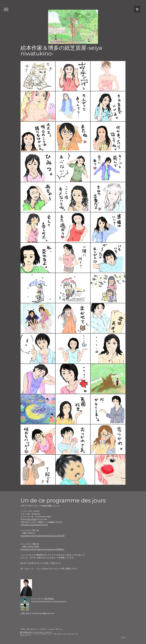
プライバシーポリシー (38, 632)
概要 (21, 632)
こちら (52, 629)
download (32, 519)
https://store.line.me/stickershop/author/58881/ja (42, 549)
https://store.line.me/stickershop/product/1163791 (43, 536)
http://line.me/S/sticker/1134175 (34, 525)
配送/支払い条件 (27, 632)
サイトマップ (48, 632)
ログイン (124, 637)
